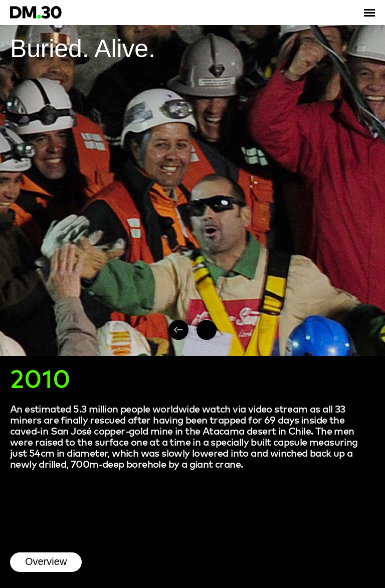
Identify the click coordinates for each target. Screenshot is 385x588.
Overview (46, 561)
